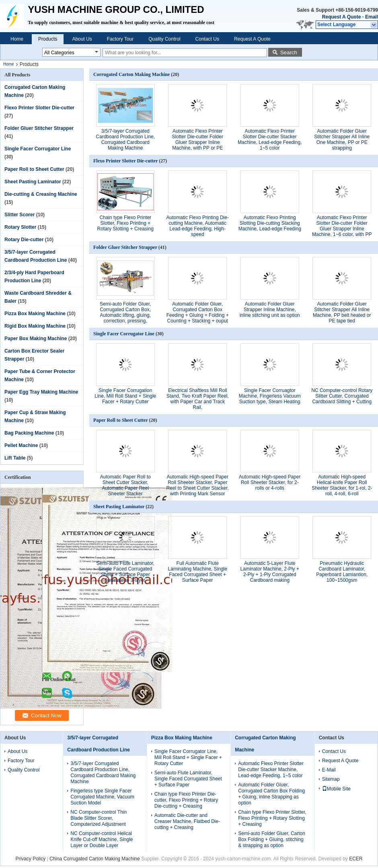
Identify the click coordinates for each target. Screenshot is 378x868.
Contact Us (207, 39)
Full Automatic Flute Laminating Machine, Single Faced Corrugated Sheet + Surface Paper (198, 572)
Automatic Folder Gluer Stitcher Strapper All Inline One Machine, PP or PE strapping (342, 140)
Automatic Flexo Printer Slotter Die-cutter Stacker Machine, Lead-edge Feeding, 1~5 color (270, 140)
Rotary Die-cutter (24, 240)
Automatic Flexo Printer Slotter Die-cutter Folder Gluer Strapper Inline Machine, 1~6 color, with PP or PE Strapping (342, 229)
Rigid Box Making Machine (35, 326)
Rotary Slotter (20, 227)
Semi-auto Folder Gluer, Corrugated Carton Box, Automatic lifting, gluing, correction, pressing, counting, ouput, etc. (125, 315)
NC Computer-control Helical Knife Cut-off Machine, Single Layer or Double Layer (102, 839)
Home (17, 39)
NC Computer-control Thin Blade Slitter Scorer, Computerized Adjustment (99, 818)
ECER (356, 859)
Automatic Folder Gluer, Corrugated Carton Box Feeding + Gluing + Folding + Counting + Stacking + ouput (198, 312)
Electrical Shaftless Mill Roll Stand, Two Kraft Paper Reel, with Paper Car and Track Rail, (198, 399)
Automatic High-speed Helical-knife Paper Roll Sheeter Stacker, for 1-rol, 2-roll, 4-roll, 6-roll (342, 485)
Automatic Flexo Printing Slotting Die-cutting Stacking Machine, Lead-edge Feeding (270, 223)
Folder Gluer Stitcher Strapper (39, 128)
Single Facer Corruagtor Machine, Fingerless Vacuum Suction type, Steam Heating (270, 396)
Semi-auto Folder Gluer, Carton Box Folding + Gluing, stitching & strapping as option (272, 839)
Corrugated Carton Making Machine (131, 74)
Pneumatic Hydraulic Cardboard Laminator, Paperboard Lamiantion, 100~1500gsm (342, 572)
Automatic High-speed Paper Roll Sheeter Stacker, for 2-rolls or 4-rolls (270, 482)
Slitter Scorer (20, 215)
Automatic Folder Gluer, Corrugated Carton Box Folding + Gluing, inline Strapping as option (271, 794)
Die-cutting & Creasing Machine (41, 194)
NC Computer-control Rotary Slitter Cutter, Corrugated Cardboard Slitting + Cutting (342, 396)
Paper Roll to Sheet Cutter (34, 169)
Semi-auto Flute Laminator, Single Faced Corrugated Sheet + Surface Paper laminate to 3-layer (125, 572)
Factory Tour (120, 39)
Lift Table (15, 458)
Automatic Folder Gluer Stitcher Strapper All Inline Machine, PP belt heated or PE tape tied (342, 312)
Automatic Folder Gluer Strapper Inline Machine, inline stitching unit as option (270, 310)
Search (289, 52)
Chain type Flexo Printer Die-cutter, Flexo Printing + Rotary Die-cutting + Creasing (186, 800)
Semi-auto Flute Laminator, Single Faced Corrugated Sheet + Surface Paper (188, 779)
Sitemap (331, 779)
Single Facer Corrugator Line (38, 149)
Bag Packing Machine (29, 433)
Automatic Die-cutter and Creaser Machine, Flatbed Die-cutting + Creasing (187, 821)
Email (372, 17)
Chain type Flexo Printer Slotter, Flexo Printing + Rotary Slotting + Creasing (125, 223)
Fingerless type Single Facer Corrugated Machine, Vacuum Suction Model (102, 797)
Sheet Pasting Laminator (33, 182)
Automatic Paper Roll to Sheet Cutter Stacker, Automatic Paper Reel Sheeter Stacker (125, 485)
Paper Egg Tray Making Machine (41, 392)
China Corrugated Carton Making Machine (95, 859)
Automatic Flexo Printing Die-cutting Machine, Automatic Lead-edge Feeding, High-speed (198, 226)
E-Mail (329, 770)
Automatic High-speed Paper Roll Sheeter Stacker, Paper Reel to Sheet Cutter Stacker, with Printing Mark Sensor (198, 485)
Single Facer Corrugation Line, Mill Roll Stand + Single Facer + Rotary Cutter (125, 396)
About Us (82, 39)
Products (48, 39)
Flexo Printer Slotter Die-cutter (39, 108)
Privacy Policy (30, 859)
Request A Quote (341, 17)
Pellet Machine (21, 445)
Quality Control (164, 39)
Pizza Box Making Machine (35, 314)
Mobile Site (336, 789)
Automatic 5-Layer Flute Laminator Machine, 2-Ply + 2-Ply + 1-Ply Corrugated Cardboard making (270, 572)
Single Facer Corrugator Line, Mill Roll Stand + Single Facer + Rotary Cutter (188, 757)
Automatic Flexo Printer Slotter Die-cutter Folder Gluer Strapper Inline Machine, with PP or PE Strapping (198, 142)
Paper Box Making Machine (36, 339)
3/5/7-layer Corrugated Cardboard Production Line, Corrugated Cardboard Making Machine (125, 140)
